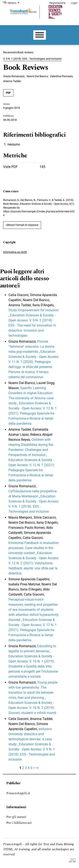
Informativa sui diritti (15, 252)
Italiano (14, 3)
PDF (8, 93)
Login (74, 3)
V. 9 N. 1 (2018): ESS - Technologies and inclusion (32, 59)
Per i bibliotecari (19, 823)
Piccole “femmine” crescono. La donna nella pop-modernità (31, 347)
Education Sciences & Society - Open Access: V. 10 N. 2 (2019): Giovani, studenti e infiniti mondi (32, 708)
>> (37, 768)
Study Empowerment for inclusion (34, 310)
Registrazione (57, 3)
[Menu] (40, 35)
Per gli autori (16, 817)
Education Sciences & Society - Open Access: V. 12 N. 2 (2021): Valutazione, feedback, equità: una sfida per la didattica (34, 563)
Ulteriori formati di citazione (22, 225)
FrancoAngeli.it (18, 793)
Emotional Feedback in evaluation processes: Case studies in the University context (34, 548)
